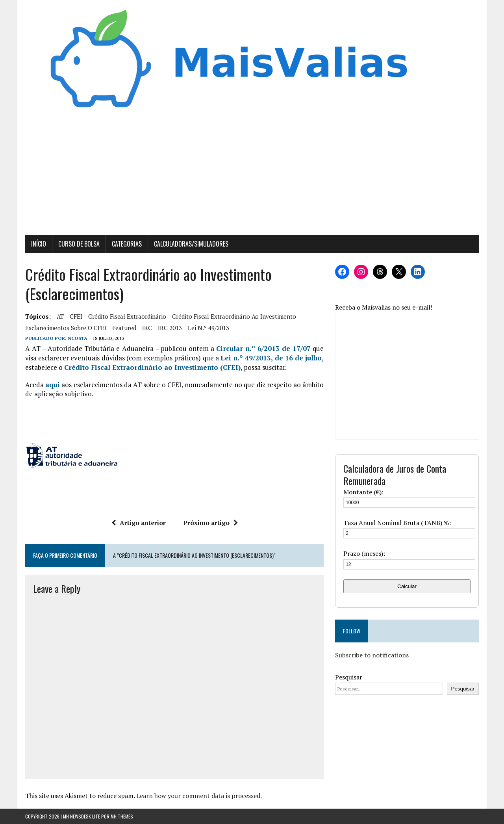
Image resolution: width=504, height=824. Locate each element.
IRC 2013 (170, 328)
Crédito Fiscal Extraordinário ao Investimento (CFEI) (152, 367)
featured (124, 328)
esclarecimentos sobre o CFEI (66, 328)
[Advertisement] (252, 176)
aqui (53, 385)
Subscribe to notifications (372, 655)
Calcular (407, 586)
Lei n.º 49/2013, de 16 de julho (271, 358)
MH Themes (122, 816)
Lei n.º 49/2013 (208, 328)
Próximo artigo (210, 523)
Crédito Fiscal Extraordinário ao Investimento (234, 316)
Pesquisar (349, 677)
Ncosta (78, 338)
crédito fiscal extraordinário (127, 316)
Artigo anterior (139, 523)
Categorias (127, 244)
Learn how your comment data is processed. (199, 796)
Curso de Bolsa (79, 244)
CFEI (76, 316)
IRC (147, 328)
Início (39, 244)
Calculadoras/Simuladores (191, 244)
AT (60, 316)
